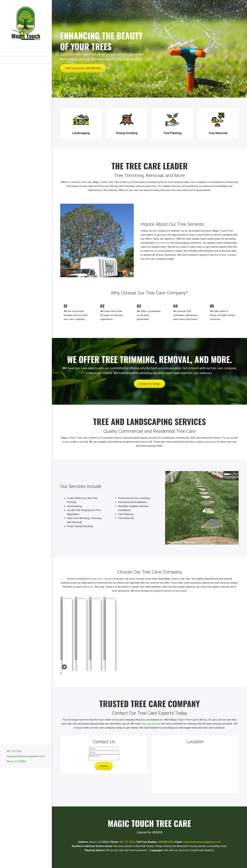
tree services (162, 243)
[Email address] (25, 756)
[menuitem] (26, 52)
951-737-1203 (127, 842)
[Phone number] (13, 751)
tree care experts (151, 724)
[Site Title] (26, 24)
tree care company (103, 579)
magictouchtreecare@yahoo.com (202, 842)
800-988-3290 (166, 842)
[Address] (15, 761)
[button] (62, 628)
